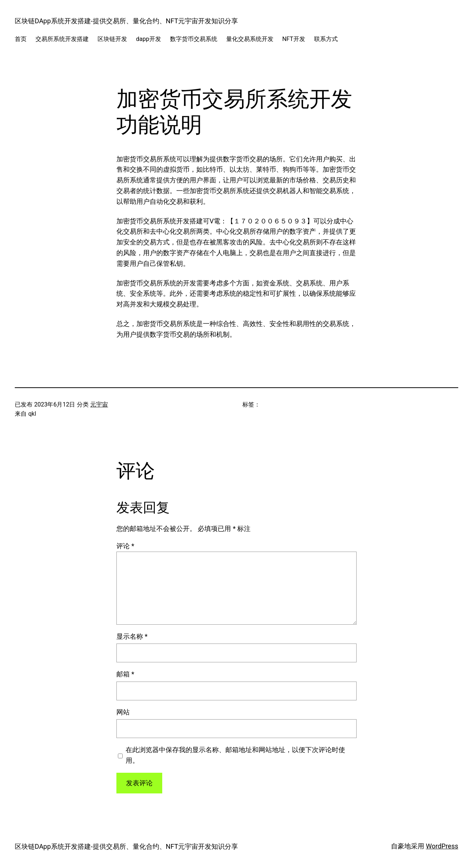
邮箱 (125, 674)
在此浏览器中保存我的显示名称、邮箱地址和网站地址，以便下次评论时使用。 (235, 755)
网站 (123, 712)
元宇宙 (99, 404)
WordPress (442, 846)
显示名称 (132, 636)
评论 (125, 546)
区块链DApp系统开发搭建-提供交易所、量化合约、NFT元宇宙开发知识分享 (126, 21)
